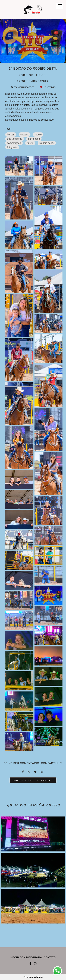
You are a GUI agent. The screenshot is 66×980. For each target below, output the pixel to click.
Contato (50, 957)
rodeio (38, 135)
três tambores (15, 139)
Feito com (33, 977)
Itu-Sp (30, 143)
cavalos (25, 135)
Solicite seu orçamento (33, 780)
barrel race (34, 139)
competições (14, 143)
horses (11, 135)
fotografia (12, 147)
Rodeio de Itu (47, 143)
